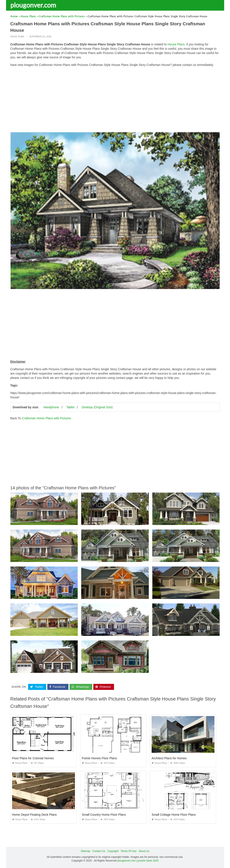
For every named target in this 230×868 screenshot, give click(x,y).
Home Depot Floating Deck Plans (34, 815)
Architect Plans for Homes (169, 758)
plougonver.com (33, 5)
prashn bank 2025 (148, 861)
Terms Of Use (129, 851)
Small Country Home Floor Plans (104, 815)
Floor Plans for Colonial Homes (33, 758)
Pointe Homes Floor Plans (99, 758)
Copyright (113, 851)
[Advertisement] (115, 101)
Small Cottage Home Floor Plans (174, 815)
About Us (144, 851)
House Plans (17, 37)
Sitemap (86, 851)
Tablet (70, 407)
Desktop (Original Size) (97, 407)
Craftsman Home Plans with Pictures (46, 418)
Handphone (51, 407)
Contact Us (99, 851)
